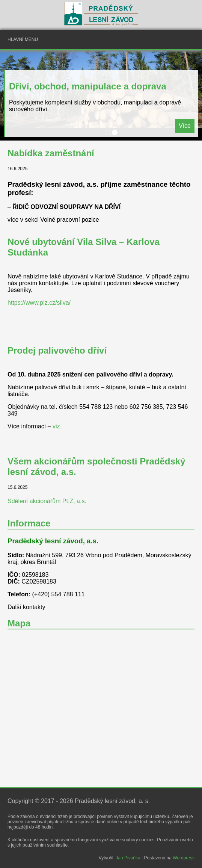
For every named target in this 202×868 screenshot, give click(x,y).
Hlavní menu (23, 39)
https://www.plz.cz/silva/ (39, 303)
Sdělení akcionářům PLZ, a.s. (47, 501)
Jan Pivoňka (128, 858)
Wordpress (184, 858)
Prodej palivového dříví (57, 350)
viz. (57, 426)
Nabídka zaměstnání (51, 153)
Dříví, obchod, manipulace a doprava (88, 86)
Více (185, 126)
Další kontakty (26, 607)
